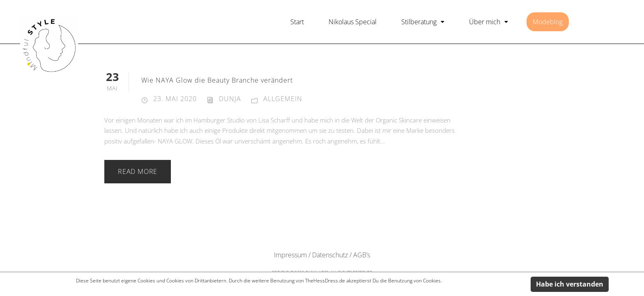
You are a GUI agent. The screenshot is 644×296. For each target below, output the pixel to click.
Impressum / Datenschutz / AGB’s (322, 255)
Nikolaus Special (353, 22)
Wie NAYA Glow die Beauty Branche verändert (217, 80)
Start (297, 22)
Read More (138, 171)
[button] (423, 22)
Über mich (489, 22)
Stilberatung (423, 22)
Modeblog (548, 22)
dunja (230, 99)
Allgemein (283, 99)
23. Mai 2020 (175, 99)
